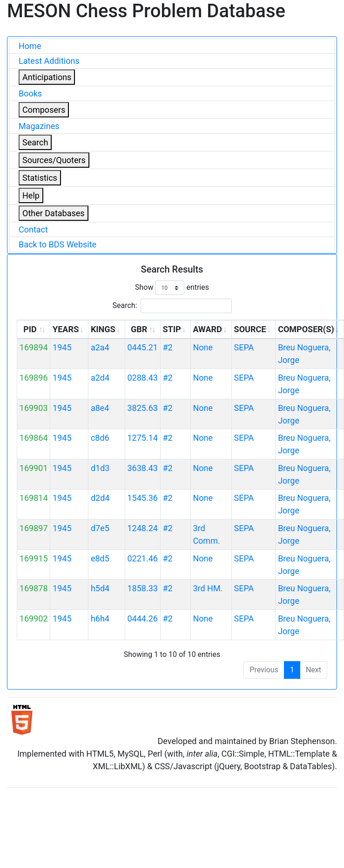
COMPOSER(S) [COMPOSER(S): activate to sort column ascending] (306, 329)
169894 (34, 347)
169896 (34, 378)
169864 (34, 438)
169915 (34, 558)
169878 (34, 588)
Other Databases (54, 213)
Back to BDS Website (57, 244)
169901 (34, 468)
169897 (34, 528)
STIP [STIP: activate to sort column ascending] (172, 329)
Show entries (172, 288)
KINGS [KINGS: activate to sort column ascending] (103, 329)
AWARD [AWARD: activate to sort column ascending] (207, 329)
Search (35, 142)
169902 (34, 619)
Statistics (40, 178)
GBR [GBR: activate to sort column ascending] (139, 329)
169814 (34, 498)
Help (31, 195)
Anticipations (47, 77)
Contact (33, 229)
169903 (34, 408)
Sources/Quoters (54, 160)
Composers (44, 110)
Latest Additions (49, 61)
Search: (172, 306)
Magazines (39, 126)
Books (30, 93)
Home (30, 46)
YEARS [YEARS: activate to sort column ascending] (66, 329)
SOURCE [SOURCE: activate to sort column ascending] (250, 329)
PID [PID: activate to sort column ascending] (30, 329)
